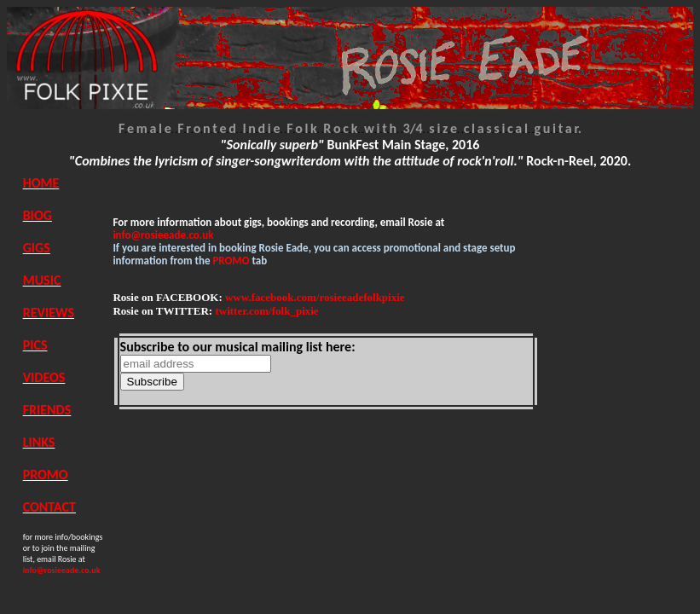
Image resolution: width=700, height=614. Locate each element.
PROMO (46, 475)
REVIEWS (49, 313)
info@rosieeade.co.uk (163, 235)
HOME (41, 183)
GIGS (37, 248)
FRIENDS (47, 410)
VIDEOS (44, 377)
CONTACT (49, 507)
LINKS (39, 442)
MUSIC (42, 280)
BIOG (38, 215)
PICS (35, 345)
